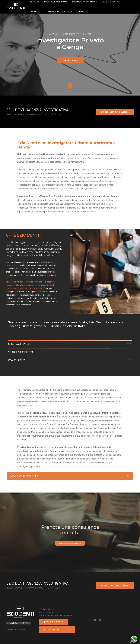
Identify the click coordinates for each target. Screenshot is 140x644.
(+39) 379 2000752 (54, 622)
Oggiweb (21, 629)
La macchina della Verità (60, 12)
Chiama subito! (70, 60)
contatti (81, 12)
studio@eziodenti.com (70, 543)
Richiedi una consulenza (115, 112)
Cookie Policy (25, 623)
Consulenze (36, 12)
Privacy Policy (13, 623)
